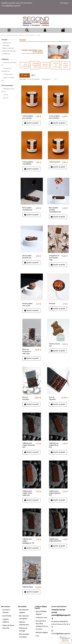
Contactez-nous (41, 618)
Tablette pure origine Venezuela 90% (29, 445)
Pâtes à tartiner (8, 48)
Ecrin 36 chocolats (52, 398)
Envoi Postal (7, 616)
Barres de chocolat (9, 51)
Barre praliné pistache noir (27, 257)
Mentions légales (42, 633)
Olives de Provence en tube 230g (27, 351)
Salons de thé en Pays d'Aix (8, 627)
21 (56, 79)
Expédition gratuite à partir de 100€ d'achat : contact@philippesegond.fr (17, 4)
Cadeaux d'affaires (6, 621)
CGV (37, 636)
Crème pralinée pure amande (28, 117)
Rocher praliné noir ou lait (27, 305)
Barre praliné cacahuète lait (27, 209)
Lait (6, 95)
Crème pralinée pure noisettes (54, 117)
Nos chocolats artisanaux (24, 636)
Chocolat (4, 40)
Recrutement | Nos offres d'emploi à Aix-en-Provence (42, 625)
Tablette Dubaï (28, 587)
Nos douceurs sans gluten (24, 617)
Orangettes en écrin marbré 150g (54, 258)
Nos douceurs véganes (24, 611)
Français (65, 3)
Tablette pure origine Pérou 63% (54, 445)
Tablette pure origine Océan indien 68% (27, 493)
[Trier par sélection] (47, 79)
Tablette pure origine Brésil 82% (55, 540)
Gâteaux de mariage (23, 630)
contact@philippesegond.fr (61, 634)
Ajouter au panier (31, 123)
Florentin (52, 304)
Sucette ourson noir (54, 345)
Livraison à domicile (6, 611)
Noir (6, 98)
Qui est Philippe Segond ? (41, 613)
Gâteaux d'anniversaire (24, 623)
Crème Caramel (54, 162)
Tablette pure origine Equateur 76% (55, 493)
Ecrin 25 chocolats (26, 398)
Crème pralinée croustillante (28, 163)
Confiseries (6, 54)
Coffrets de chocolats (7, 44)
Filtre (25, 75)
